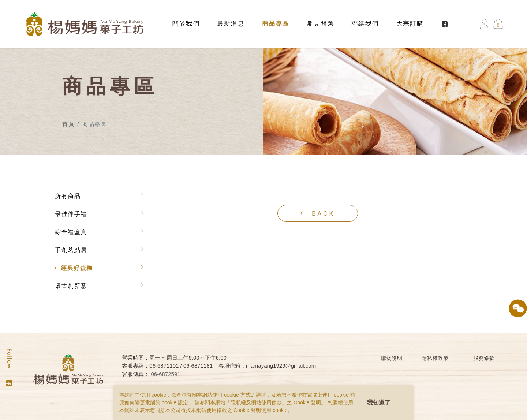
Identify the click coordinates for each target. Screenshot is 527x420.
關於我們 (186, 24)
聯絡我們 (365, 24)
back (318, 213)
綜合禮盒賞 (71, 232)
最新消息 (231, 24)
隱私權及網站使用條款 (256, 402)
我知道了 (379, 403)
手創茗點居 (71, 250)
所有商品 (67, 196)
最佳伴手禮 (71, 214)
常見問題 (320, 24)
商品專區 (276, 24)
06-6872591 (166, 374)
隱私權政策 (435, 358)
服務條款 (484, 358)
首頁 (68, 124)
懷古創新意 (71, 286)
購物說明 (392, 358)
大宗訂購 (410, 24)
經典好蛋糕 (76, 268)
